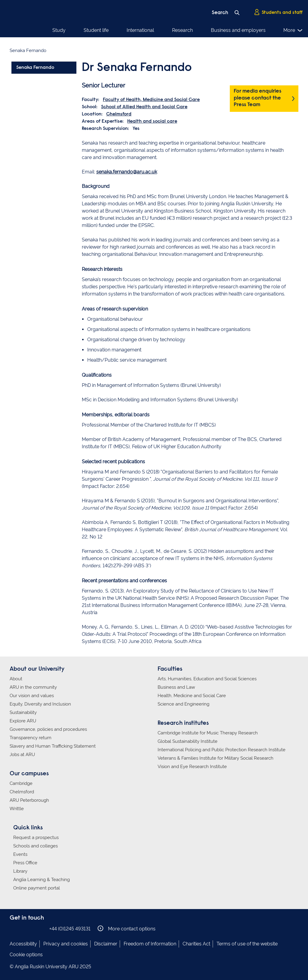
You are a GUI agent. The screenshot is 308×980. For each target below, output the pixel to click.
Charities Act (196, 944)
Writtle (17, 809)
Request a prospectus (36, 838)
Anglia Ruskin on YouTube (41, 928)
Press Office (25, 863)
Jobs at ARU (22, 755)
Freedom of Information (150, 944)
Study (59, 30)
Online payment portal (37, 888)
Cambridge (21, 783)
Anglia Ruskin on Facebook (14, 928)
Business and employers (238, 30)
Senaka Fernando (35, 68)
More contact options (126, 928)
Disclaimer (106, 944)
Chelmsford (119, 114)
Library (20, 871)
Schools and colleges (35, 846)
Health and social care (152, 121)
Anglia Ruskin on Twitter (32, 928)
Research (182, 30)
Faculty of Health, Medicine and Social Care (151, 100)
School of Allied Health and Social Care (144, 107)
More (293, 30)
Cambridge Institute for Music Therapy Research (208, 733)
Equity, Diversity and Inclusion (40, 704)
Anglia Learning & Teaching (42, 880)
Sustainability (23, 712)
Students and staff (278, 12)
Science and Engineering (183, 704)
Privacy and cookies (66, 944)
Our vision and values (32, 696)
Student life (96, 30)
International (140, 30)
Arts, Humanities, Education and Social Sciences (207, 679)
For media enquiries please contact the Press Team (257, 98)
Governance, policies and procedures (48, 729)
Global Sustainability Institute (188, 741)
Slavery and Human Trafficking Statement (53, 746)
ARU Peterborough (29, 800)
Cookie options (26, 955)
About (16, 679)
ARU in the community (33, 687)
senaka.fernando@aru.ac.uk (127, 172)
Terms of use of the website (247, 944)
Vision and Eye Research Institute (192, 767)
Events (20, 854)
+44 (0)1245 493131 (70, 929)
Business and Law (176, 687)
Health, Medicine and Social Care (192, 696)
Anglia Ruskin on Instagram (23, 928)
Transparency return (31, 738)
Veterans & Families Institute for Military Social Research (216, 758)
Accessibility (23, 944)
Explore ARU (23, 721)
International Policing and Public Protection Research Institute (222, 750)
